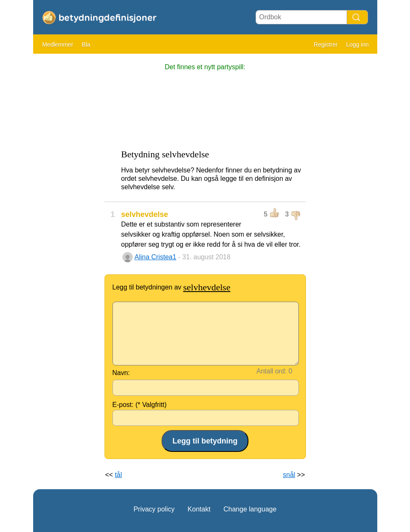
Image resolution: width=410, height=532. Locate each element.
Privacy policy (154, 509)
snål (289, 475)
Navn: (121, 373)
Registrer (326, 44)
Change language (250, 509)
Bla (86, 44)
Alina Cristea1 (156, 257)
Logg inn (358, 44)
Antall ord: (272, 371)
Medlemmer (58, 44)
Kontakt (199, 509)
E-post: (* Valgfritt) (140, 405)
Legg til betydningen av (171, 287)
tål (119, 475)
